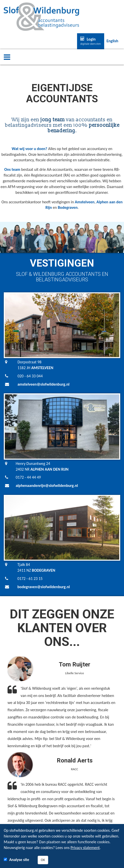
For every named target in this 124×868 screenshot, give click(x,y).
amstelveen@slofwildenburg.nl (44, 384)
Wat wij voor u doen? (29, 149)
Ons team (12, 169)
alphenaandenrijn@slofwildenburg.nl (47, 486)
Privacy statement (85, 848)
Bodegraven (68, 207)
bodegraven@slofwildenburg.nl (44, 587)
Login (91, 41)
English (112, 41)
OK (43, 860)
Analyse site (19, 860)
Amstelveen (85, 202)
